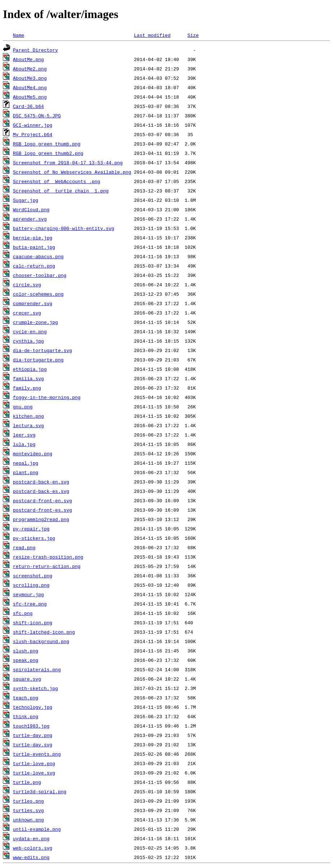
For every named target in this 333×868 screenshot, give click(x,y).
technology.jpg (33, 707)
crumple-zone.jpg (36, 322)
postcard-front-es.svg (43, 510)
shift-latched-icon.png (44, 632)
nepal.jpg (26, 463)
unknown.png (29, 820)
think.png (26, 716)
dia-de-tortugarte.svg (43, 350)
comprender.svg (33, 303)
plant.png (26, 472)
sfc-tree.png (30, 604)
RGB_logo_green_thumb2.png (48, 153)
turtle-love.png (34, 763)
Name (19, 35)
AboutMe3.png (30, 78)
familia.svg (29, 378)
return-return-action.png (47, 566)
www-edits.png (31, 857)
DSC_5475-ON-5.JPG (37, 116)
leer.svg (24, 435)
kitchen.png (29, 416)
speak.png (26, 660)
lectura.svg (29, 425)
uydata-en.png (31, 838)
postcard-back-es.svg (41, 491)
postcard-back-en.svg (41, 482)
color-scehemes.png (38, 294)
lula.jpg (24, 444)
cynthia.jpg (29, 341)
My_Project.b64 (33, 134)
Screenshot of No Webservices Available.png (72, 172)
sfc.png (23, 613)
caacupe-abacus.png (38, 256)
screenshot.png (33, 576)
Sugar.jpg (26, 200)
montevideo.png (33, 453)
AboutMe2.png (30, 69)
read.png (24, 547)
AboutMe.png (29, 59)
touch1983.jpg (31, 726)
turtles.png (29, 801)
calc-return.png (34, 266)
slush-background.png (41, 641)
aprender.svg (30, 219)
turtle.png (27, 782)
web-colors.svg (33, 848)
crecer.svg (27, 313)
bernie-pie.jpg (33, 238)
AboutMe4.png (30, 87)
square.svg (27, 679)
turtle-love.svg (34, 773)
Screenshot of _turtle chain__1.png (61, 191)
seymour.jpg (29, 594)
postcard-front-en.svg (43, 500)
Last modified (152, 35)
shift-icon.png (33, 622)
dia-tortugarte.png (38, 360)
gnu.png (23, 407)
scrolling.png (31, 585)
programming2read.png (41, 519)
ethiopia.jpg (30, 369)
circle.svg (27, 285)
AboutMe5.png (30, 97)
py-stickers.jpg (34, 538)
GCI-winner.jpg (33, 125)
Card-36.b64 (29, 106)
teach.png (26, 698)
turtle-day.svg (33, 745)
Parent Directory (36, 50)
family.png (27, 388)
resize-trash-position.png (48, 557)
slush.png (26, 651)
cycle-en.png (30, 331)
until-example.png (37, 829)
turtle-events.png (37, 754)
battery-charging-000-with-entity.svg (64, 228)
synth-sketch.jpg (36, 688)
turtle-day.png (33, 735)
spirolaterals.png (37, 669)
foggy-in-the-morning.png (47, 397)
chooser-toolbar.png (40, 275)
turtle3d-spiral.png (40, 791)
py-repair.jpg (31, 529)
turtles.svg (29, 810)
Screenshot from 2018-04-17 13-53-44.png (68, 162)
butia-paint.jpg (34, 247)
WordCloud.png (31, 209)
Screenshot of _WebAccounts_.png (57, 181)
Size (193, 35)
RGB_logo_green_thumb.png (47, 144)
